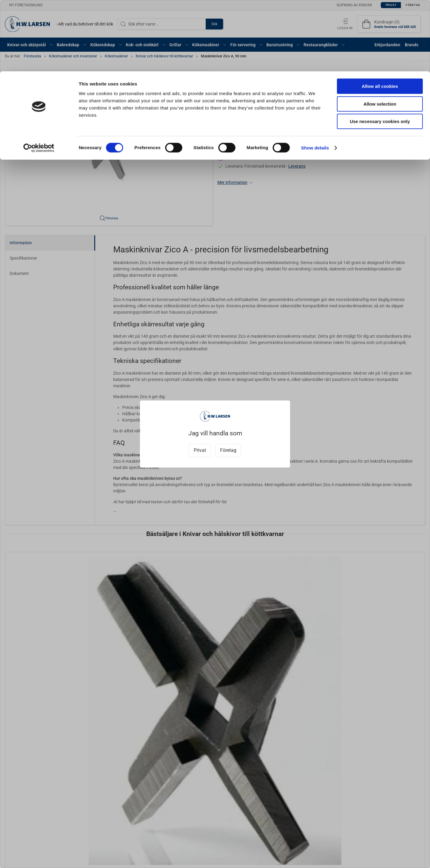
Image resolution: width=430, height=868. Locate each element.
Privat (200, 450)
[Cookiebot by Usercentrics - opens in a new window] (39, 77)
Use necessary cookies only (380, 50)
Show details (315, 76)
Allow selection (380, 33)
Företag (228, 450)
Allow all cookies (380, 15)
